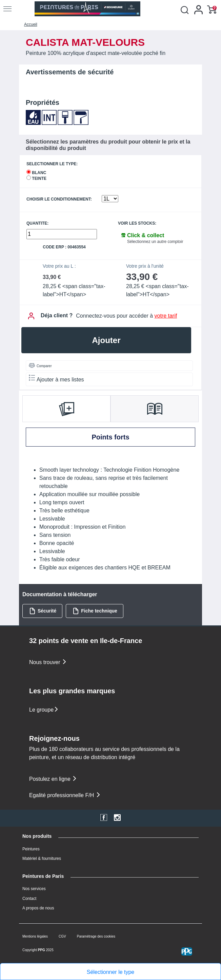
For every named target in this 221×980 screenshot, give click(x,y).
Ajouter (106, 340)
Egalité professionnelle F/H (65, 795)
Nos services (34, 889)
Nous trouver (48, 662)
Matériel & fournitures (42, 859)
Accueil (31, 24)
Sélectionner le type (111, 972)
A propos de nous (38, 908)
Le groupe (44, 710)
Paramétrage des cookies (96, 936)
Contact (29, 899)
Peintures (31, 849)
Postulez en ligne (53, 779)
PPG (42, 950)
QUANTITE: (37, 223)
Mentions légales (35, 936)
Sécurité (43, 611)
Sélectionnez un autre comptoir (155, 242)
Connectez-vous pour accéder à (126, 316)
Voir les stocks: (137, 223)
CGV (62, 936)
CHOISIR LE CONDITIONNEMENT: (59, 199)
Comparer (40, 365)
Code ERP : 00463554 (64, 247)
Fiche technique (95, 611)
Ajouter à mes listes (56, 379)
